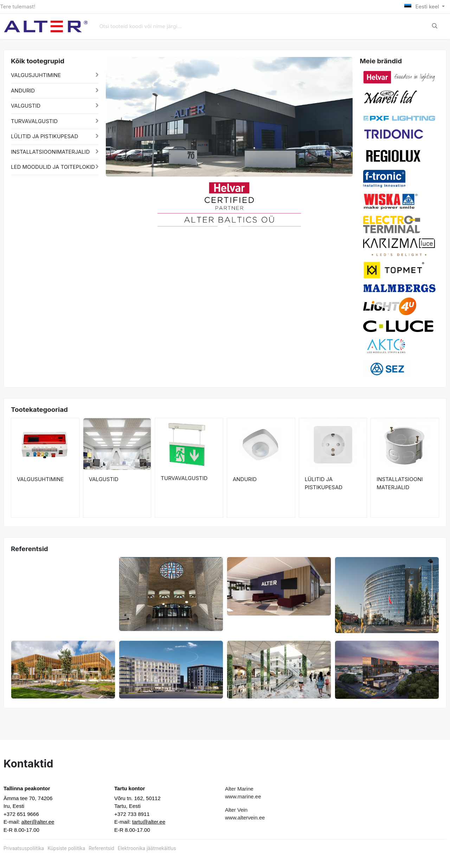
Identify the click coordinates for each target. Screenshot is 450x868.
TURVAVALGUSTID (34, 121)
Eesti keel (422, 7)
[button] (118, 203)
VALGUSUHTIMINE (40, 479)
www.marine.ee (243, 796)
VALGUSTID (26, 106)
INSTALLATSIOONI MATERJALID (400, 483)
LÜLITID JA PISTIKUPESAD (44, 136)
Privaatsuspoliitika (24, 848)
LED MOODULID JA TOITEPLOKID (53, 167)
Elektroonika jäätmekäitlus (147, 848)
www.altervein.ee (245, 818)
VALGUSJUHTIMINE (36, 75)
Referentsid (101, 848)
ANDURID (23, 91)
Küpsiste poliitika (66, 848)
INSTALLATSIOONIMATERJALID (50, 152)
